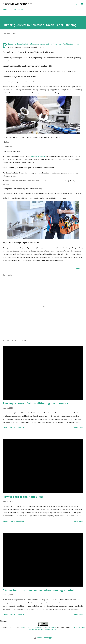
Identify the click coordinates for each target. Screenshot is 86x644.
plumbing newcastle (38, 156)
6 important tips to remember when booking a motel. (39, 590)
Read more (79, 428)
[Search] (77, 4)
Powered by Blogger (43, 638)
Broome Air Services (17, 4)
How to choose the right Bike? (23, 497)
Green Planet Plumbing (61, 44)
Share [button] (78, 268)
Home (5, 10)
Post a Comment (17, 428)
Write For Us (18, 10)
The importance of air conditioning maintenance (35, 403)
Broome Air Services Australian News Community (38, 627)
